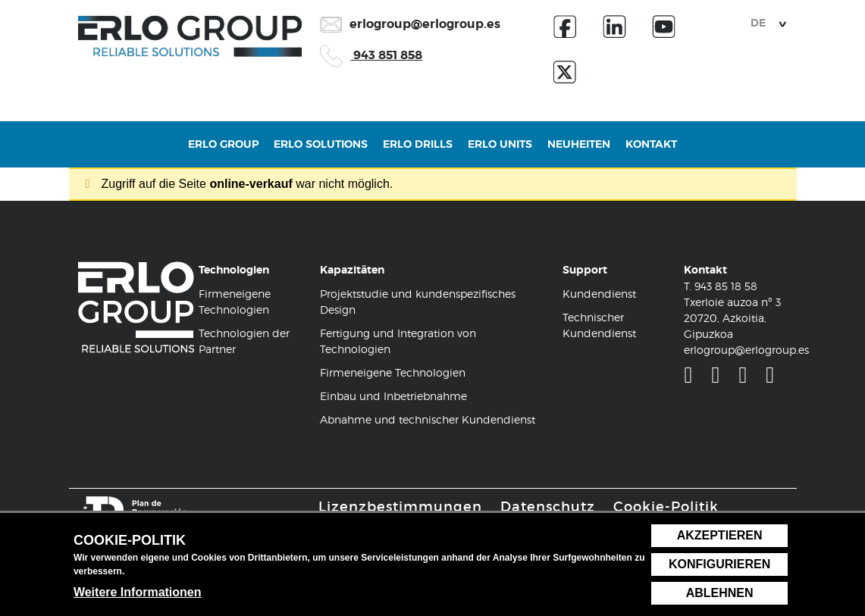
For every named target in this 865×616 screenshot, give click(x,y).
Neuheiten (579, 152)
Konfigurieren (719, 564)
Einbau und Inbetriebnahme (393, 396)
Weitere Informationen (138, 592)
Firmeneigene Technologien (235, 302)
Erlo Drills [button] (418, 152)
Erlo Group (223, 152)
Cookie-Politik (666, 507)
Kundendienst (599, 294)
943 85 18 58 (726, 286)
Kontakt (651, 152)
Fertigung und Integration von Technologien (398, 341)
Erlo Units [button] (500, 152)
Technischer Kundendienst (599, 325)
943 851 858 (371, 55)
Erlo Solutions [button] (321, 152)
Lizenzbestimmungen (400, 507)
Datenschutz (548, 507)
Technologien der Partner (244, 341)
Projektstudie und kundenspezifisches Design (418, 302)
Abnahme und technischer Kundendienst (428, 419)
